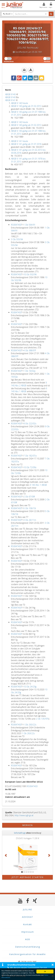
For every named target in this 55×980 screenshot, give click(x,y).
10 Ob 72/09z (30, 467)
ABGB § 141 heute (20, 141)
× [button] (53, 965)
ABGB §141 (10, 100)
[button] (6, 855)
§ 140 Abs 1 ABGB (38, 485)
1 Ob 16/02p (29, 371)
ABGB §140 (10, 94)
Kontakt (27, 924)
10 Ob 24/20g (30, 687)
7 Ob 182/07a (30, 456)
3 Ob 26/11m (30, 520)
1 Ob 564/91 (29, 225)
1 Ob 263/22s (30, 725)
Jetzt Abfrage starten (27, 877)
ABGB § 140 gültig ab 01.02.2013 (26, 106)
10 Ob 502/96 (30, 274)
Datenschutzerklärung (28, 947)
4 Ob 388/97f (30, 350)
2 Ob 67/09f (29, 497)
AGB (27, 939)
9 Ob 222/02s (30, 423)
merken (27, 825)
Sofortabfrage (20, 833)
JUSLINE (27, 909)
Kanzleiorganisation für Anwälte (27, 954)
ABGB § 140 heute (20, 103)
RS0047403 (16, 225)
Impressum (28, 932)
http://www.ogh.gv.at (24, 815)
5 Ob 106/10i (30, 508)
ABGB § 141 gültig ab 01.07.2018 (26, 144)
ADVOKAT (28, 917)
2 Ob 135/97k (42, 719)
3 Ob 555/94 (17, 239)
